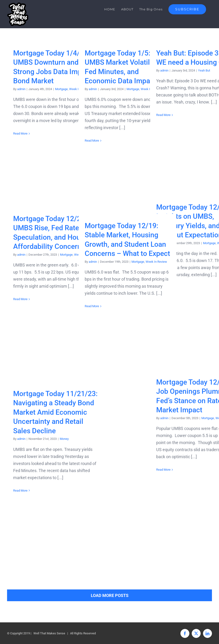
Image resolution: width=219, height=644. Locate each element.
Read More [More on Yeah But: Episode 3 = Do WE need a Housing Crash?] (163, 115)
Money (64, 439)
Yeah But (204, 70)
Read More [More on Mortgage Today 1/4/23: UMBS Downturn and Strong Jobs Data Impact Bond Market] (20, 133)
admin (21, 89)
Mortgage (61, 89)
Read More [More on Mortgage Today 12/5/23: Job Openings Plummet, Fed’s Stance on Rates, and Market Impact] (163, 470)
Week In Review (156, 262)
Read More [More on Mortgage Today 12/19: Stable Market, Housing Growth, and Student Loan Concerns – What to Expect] (92, 306)
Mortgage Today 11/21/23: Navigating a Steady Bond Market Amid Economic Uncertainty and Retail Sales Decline (55, 412)
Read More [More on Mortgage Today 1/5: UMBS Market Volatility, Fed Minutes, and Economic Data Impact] (92, 141)
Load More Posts (110, 595)
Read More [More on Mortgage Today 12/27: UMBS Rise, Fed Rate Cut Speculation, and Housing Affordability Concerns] (20, 299)
